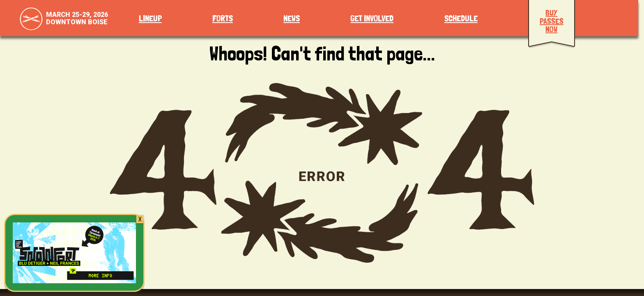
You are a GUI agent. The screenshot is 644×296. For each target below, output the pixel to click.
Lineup (150, 19)
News (292, 19)
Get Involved (372, 19)
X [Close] (140, 219)
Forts (223, 19)
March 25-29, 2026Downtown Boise (77, 18)
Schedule (461, 19)
